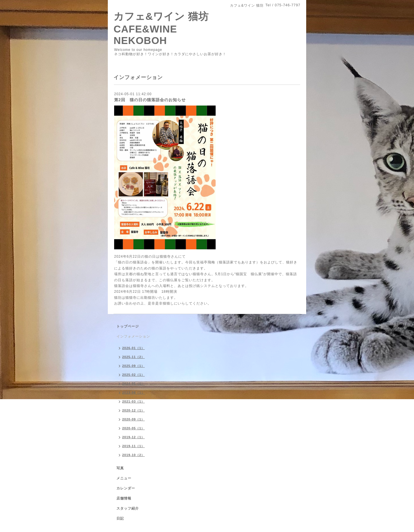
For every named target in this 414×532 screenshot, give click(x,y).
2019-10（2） (134, 455)
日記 (120, 518)
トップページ (128, 326)
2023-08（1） (134, 393)
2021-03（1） (134, 401)
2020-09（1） (134, 419)
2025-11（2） (134, 357)
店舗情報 (124, 498)
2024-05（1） (134, 384)
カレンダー (126, 488)
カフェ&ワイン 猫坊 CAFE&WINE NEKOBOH (161, 28)
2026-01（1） (134, 348)
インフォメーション (133, 336)
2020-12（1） (134, 410)
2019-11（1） (134, 446)
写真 (120, 468)
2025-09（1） (134, 366)
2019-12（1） (134, 437)
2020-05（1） (134, 428)
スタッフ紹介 (128, 508)
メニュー (124, 478)
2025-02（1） (134, 375)
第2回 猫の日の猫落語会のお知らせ (150, 100)
